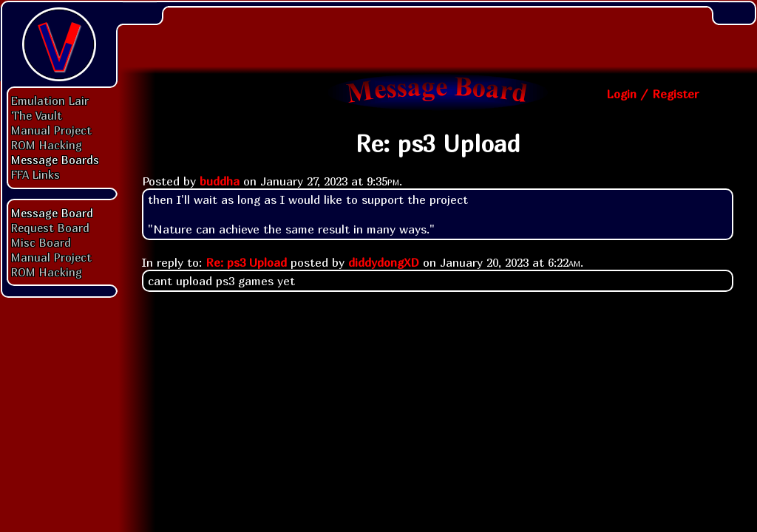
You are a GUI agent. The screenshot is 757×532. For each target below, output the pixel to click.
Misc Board (41, 242)
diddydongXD (384, 262)
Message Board (52, 213)
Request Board (50, 228)
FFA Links (35, 174)
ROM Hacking (47, 145)
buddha (220, 181)
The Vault (37, 115)
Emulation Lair (50, 100)
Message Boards (55, 160)
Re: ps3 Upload (246, 262)
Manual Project (51, 130)
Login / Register (652, 94)
